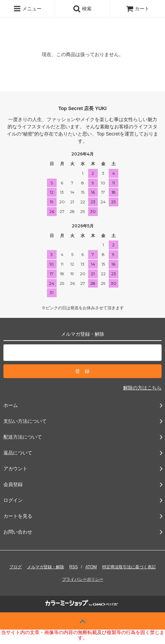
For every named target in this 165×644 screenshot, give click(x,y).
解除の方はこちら (142, 388)
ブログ (15, 567)
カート (138, 9)
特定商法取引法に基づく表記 (129, 567)
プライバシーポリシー (83, 579)
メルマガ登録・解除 (46, 567)
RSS (74, 567)
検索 (82, 9)
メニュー (27, 9)
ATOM (91, 567)
